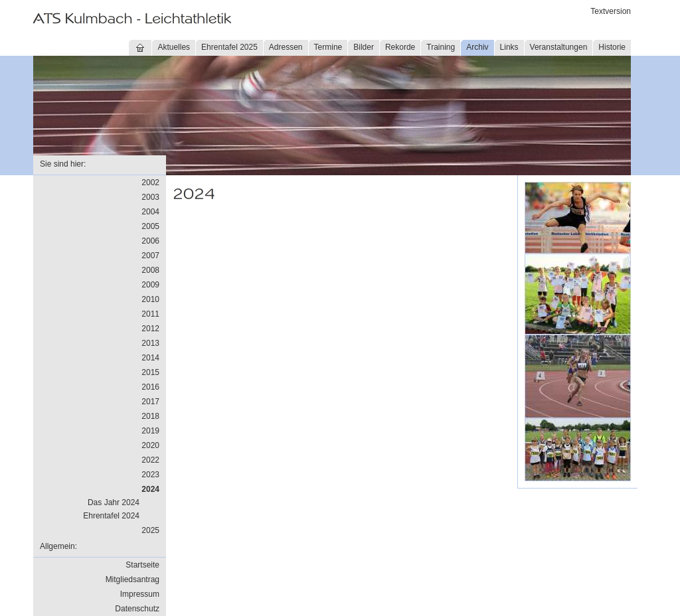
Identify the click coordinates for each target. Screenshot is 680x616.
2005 (150, 226)
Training (441, 47)
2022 (150, 460)
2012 (150, 329)
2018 (150, 416)
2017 (150, 402)
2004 (150, 212)
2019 (150, 431)
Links (509, 47)
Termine (328, 47)
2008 (150, 270)
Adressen (286, 47)
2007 (150, 256)
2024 (150, 489)
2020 (150, 445)
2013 (150, 343)
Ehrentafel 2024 (111, 516)
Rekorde (400, 47)
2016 (150, 387)
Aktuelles (174, 47)
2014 (150, 358)
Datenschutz (137, 609)
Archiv (477, 47)
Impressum (140, 594)
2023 (150, 475)
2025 (150, 530)
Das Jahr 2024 (114, 502)
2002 (150, 183)
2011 (150, 314)
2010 (150, 299)
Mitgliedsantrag (132, 579)
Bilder (364, 47)
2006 (150, 241)
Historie (612, 47)
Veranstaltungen (559, 47)
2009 (150, 285)
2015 (150, 372)
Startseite (142, 565)
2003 (150, 197)
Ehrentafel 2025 (229, 47)
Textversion (611, 11)
